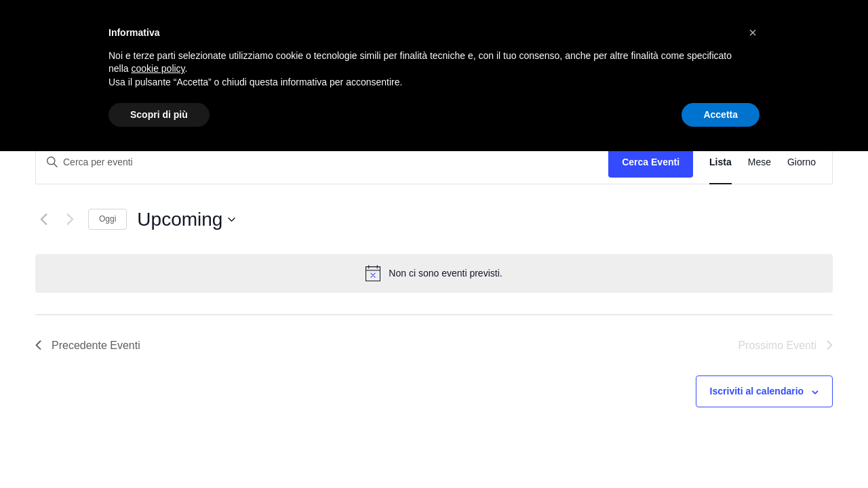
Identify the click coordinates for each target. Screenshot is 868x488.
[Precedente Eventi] (43, 220)
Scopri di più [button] (159, 115)
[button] (753, 33)
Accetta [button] (721, 115)
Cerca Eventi (651, 162)
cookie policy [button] (158, 68)
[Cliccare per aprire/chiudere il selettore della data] (186, 220)
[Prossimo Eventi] (70, 220)
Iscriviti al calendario (757, 391)
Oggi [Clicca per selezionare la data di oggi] (107, 219)
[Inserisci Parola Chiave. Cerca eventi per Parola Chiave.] (322, 162)
